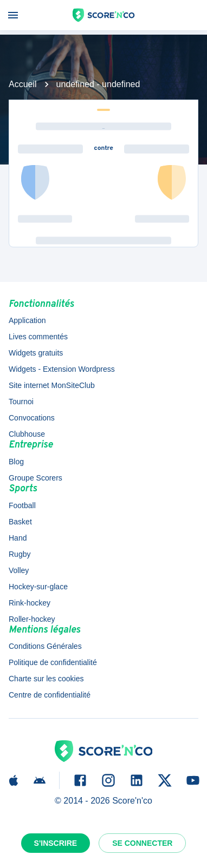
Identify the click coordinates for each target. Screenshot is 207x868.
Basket (20, 522)
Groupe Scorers (35, 478)
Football (22, 505)
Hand (18, 538)
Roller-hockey (32, 619)
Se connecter (142, 843)
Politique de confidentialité (53, 662)
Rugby (20, 554)
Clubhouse (27, 434)
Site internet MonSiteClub (52, 385)
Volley (19, 570)
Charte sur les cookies (46, 679)
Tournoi (21, 402)
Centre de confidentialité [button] (50, 695)
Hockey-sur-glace (38, 587)
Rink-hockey (30, 603)
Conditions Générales (45, 646)
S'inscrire (56, 843)
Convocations (32, 418)
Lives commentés (38, 337)
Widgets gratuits (36, 353)
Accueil (23, 84)
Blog (16, 462)
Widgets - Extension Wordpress (62, 369)
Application (27, 320)
